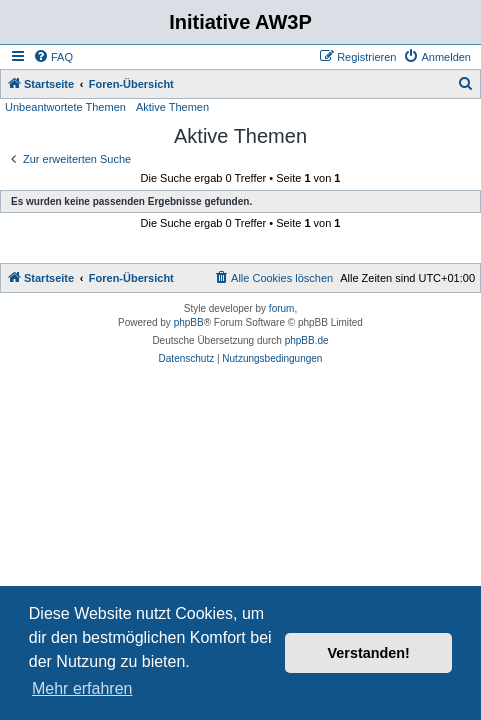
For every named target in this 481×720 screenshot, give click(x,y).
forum (282, 308)
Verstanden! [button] (369, 653)
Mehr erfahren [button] (82, 688)
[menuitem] (53, 57)
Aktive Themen (172, 107)
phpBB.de (307, 340)
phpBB (189, 322)
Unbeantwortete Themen (65, 107)
